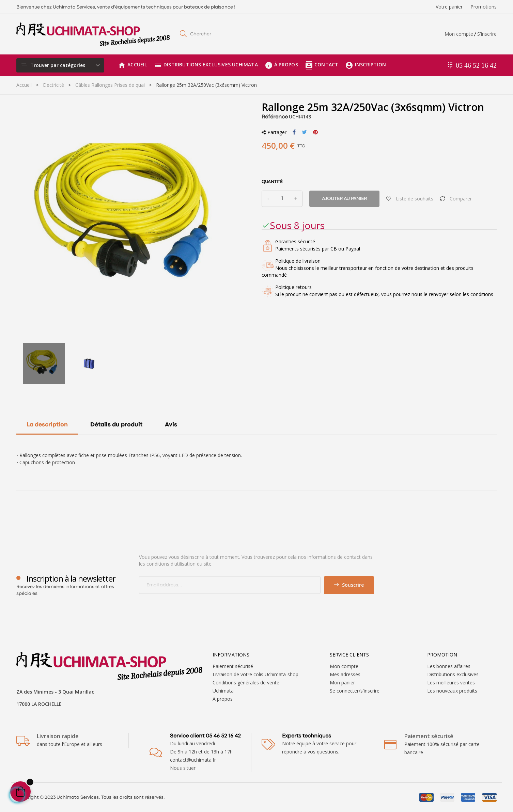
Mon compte (459, 34)
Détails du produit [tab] (116, 425)
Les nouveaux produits (452, 691)
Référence (275, 117)
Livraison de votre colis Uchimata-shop (255, 674)
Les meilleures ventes (451, 683)
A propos (223, 699)
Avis (171, 425)
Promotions (484, 7)
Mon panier (342, 683)
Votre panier (449, 7)
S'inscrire (487, 34)
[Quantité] (282, 199)
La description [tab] (47, 425)
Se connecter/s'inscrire (355, 691)
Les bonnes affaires (449, 666)
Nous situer (183, 768)
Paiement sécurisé (233, 666)
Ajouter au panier (344, 199)
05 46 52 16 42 (476, 65)
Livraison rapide (58, 736)
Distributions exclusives (453, 674)
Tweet (304, 132)
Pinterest (315, 132)
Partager (294, 132)
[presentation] (196, 607)
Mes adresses (345, 674)
